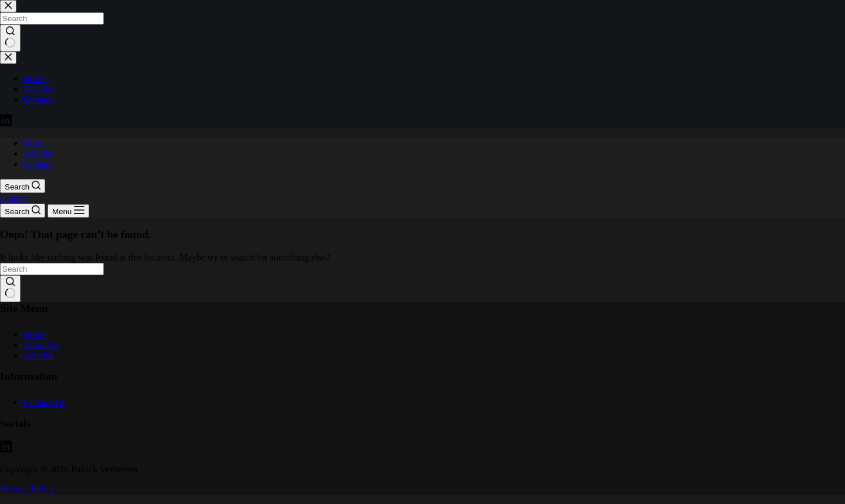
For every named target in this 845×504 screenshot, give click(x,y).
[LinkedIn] (6, 449)
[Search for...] (52, 269)
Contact (38, 164)
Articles (38, 153)
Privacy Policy (28, 489)
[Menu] (68, 211)
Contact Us (45, 402)
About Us (42, 345)
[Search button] (10, 289)
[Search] (23, 186)
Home (35, 143)
